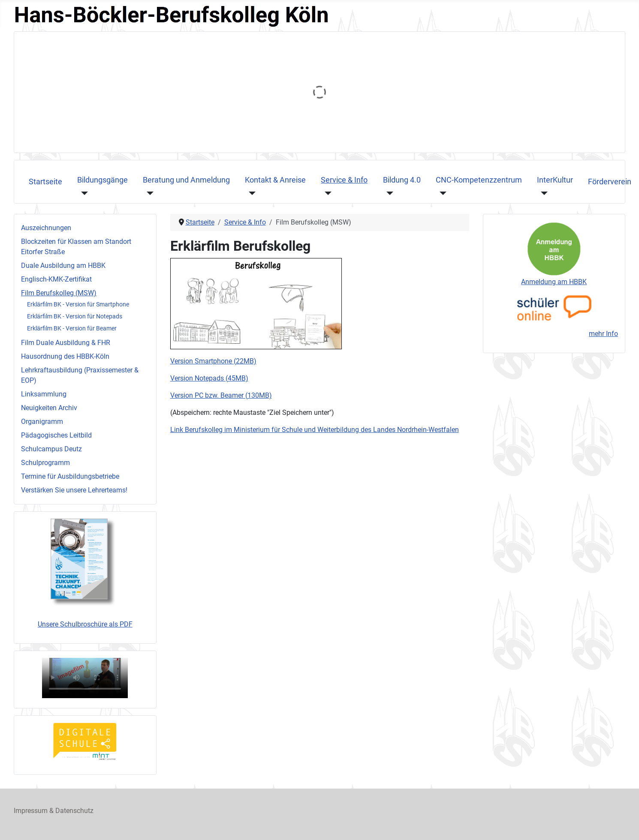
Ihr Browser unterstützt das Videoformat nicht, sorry (85, 678)
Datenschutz (74, 811)
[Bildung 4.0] (388, 193)
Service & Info (344, 180)
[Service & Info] (326, 193)
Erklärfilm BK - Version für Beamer (72, 328)
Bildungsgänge (102, 180)
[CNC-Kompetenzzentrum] (441, 193)
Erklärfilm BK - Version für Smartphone (78, 304)
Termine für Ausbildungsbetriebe (70, 476)
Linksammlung (44, 394)
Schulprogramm (45, 463)
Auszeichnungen (46, 228)
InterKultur (555, 180)
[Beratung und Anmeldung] (148, 193)
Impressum (31, 811)
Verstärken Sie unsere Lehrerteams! (74, 490)
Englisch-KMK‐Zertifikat (56, 279)
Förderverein (610, 182)
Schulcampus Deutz (51, 449)
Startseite (45, 182)
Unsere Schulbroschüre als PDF (85, 624)
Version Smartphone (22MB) (213, 361)
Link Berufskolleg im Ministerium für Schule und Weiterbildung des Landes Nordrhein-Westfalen (315, 430)
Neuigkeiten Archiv (49, 408)
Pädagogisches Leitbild (56, 435)
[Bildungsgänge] (83, 193)
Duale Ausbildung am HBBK (63, 265)
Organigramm (42, 421)
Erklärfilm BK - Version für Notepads (75, 316)
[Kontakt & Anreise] (250, 193)
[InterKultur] (542, 193)
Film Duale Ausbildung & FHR (66, 343)
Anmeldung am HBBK (554, 282)
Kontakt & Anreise (275, 180)
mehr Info (603, 334)
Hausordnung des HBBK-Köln (65, 356)
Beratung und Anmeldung (186, 180)
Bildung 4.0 (402, 180)
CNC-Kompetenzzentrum (479, 180)
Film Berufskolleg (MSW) (59, 293)
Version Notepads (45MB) (209, 378)
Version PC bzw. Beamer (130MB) (221, 395)
